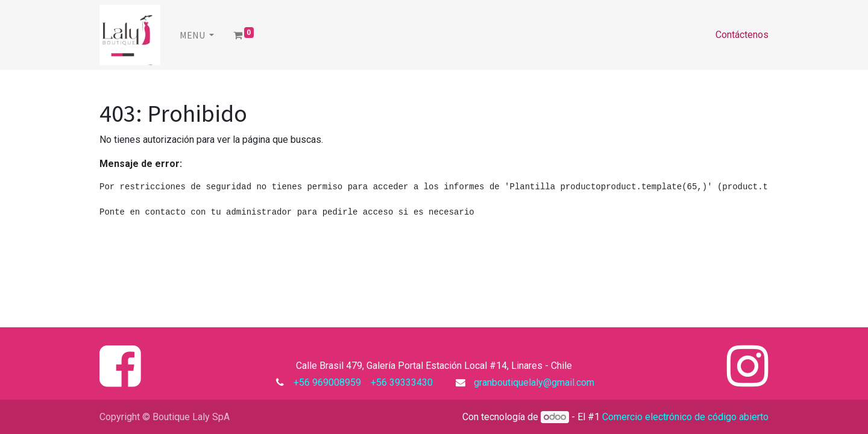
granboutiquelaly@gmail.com (534, 382)
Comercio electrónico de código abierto (685, 417)
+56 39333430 (401, 382)
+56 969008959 (330, 382)
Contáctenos (742, 35)
